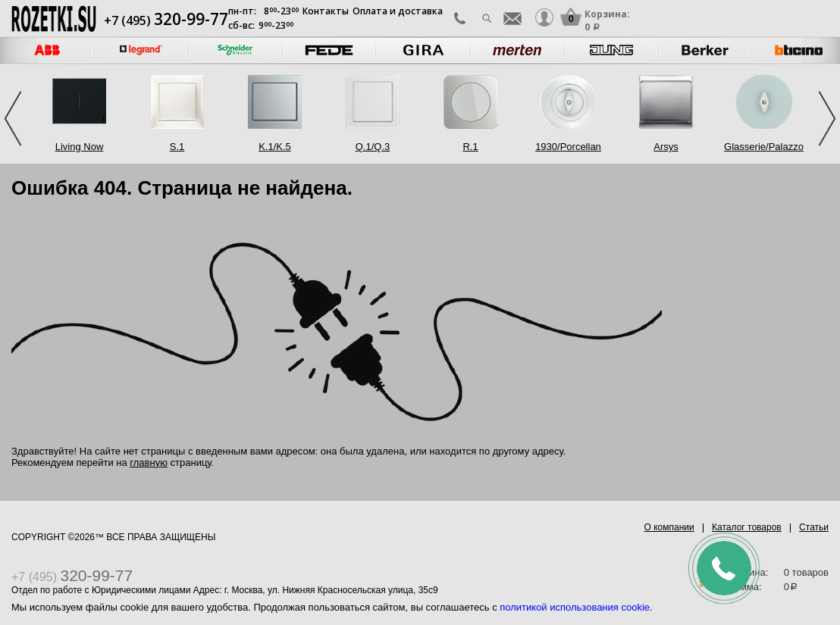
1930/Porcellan (568, 147)
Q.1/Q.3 (373, 147)
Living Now (80, 147)
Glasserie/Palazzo (764, 147)
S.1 (177, 147)
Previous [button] (13, 119)
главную (149, 462)
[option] (141, 50)
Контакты (326, 11)
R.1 (470, 147)
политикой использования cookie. (576, 607)
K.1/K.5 (275, 147)
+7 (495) (166, 20)
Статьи (814, 527)
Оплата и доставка (398, 11)
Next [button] (827, 119)
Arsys (666, 147)
